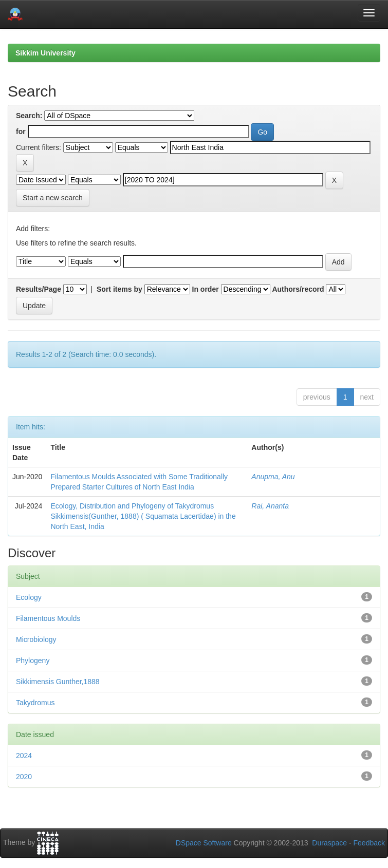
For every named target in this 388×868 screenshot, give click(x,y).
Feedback (369, 843)
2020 (24, 777)
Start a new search (53, 198)
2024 (24, 756)
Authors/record (298, 289)
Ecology (29, 597)
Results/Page (39, 289)
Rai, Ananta (270, 506)
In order (206, 289)
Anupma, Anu (273, 477)
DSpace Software (204, 843)
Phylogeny (33, 661)
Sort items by (119, 289)
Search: (29, 116)
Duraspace (329, 843)
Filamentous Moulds (48, 618)
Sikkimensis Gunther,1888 (58, 682)
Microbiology (36, 639)
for (21, 131)
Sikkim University (45, 53)
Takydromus (35, 703)
